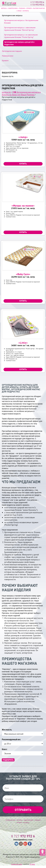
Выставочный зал (39, 8)
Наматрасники (13, 8)
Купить (23, 164)
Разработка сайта (17, 864)
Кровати (29, 8)
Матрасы (4, 8)
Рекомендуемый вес (11, 739)
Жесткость (7, 730)
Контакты (26, 11)
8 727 (37, 2)
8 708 (37, 5)
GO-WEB (32, 864)
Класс (5, 749)
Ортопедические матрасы (12, 15)
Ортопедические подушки (12, 51)
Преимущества (10, 820)
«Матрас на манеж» (23, 206)
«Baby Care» (23, 274)
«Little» (23, 343)
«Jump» (23, 137)
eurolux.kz (6, 92)
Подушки (22, 8)
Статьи (19, 11)
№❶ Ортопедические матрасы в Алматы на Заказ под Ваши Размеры (21, 93)
